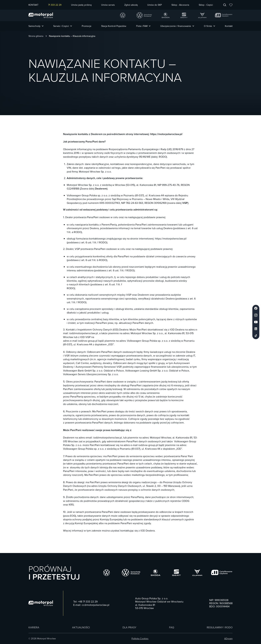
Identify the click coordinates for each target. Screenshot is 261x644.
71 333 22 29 (55, 5)
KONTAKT (33, 5)
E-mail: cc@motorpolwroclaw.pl (91, 605)
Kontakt (229, 26)
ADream (228, 639)
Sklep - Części (206, 5)
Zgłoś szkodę (131, 5)
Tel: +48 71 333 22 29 (85, 602)
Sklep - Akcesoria (180, 5)
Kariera (34, 627)
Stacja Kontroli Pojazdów (114, 26)
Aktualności (81, 627)
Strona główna (36, 36)
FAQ (172, 627)
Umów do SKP (155, 5)
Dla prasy (129, 627)
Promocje (87, 26)
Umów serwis (108, 5)
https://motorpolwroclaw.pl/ (166, 134)
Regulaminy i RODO (220, 627)
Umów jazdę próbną (81, 5)
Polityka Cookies (140, 639)
